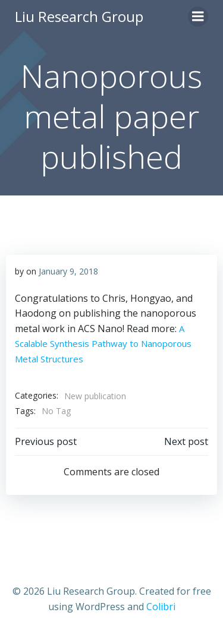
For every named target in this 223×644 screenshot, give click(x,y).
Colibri (161, 607)
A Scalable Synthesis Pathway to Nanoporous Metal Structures (103, 344)
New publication (95, 396)
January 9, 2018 (68, 271)
